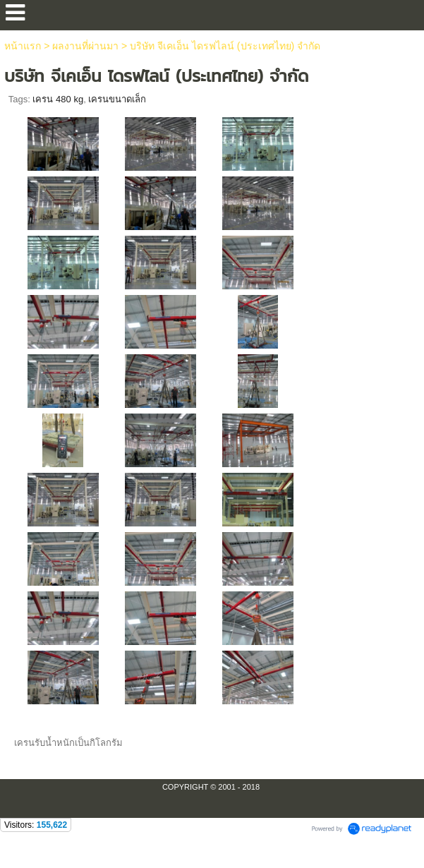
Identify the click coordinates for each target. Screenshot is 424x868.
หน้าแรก (23, 46)
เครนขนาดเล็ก (117, 99)
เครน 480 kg (58, 99)
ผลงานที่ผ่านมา (85, 46)
